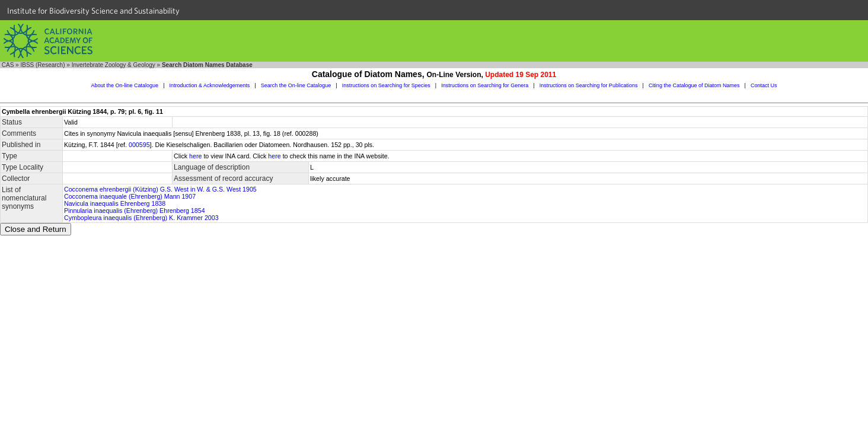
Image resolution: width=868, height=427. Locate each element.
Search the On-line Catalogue (296, 85)
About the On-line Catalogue (125, 85)
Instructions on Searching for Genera (485, 85)
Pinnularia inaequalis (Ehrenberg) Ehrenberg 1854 (135, 211)
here (195, 156)
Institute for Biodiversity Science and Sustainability (93, 11)
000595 (139, 145)
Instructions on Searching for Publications (589, 85)
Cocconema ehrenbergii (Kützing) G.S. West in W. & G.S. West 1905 (160, 189)
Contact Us (764, 85)
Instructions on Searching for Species (386, 85)
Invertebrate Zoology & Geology (114, 65)
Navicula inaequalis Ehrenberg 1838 (115, 203)
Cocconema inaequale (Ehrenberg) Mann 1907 (130, 196)
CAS (8, 65)
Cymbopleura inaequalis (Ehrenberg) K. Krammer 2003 (141, 218)
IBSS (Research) (42, 65)
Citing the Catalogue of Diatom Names (694, 85)
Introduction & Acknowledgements (210, 85)
